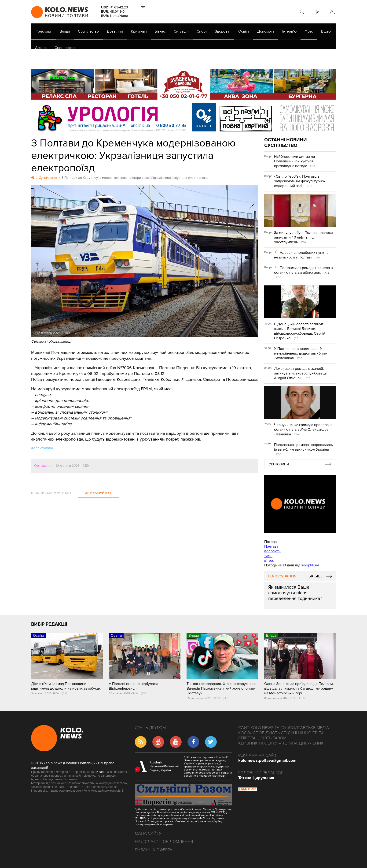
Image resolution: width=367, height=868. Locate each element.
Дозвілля (115, 31)
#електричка (42, 448)
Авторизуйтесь (99, 493)
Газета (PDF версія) (68, 61)
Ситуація (181, 31)
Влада (65, 31)
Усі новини (279, 464)
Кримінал (139, 31)
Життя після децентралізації (188, 61)
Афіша (41, 48)
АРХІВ (41, 61)
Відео (326, 31)
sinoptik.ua (310, 565)
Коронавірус (229, 61)
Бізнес (160, 31)
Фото (309, 31)
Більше (316, 576)
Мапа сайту (148, 833)
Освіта (244, 31)
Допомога (266, 31)
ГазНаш (152, 61)
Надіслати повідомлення (164, 842)
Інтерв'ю (289, 31)
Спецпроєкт (65, 48)
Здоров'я (223, 31)
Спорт (202, 31)
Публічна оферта (154, 850)
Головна (43, 31)
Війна (135, 61)
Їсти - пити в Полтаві (107, 61)
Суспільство (88, 31)
